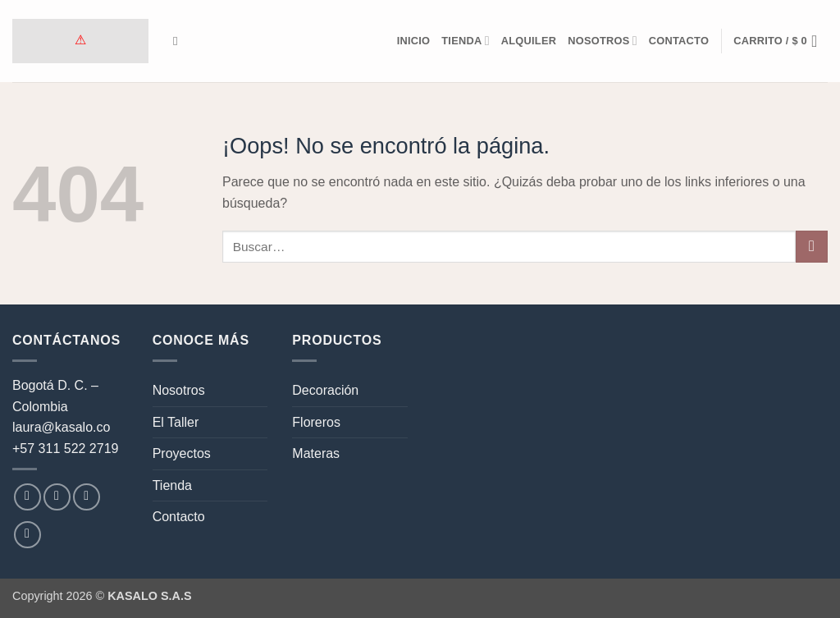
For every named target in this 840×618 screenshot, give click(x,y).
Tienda (465, 41)
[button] (781, 41)
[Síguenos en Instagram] (57, 497)
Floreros (316, 422)
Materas (316, 453)
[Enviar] (812, 247)
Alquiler (529, 41)
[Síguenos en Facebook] (27, 497)
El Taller (176, 422)
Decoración (325, 390)
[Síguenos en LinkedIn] (27, 535)
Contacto (679, 41)
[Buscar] (179, 41)
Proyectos (182, 453)
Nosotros (603, 41)
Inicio (414, 41)
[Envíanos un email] (87, 497)
